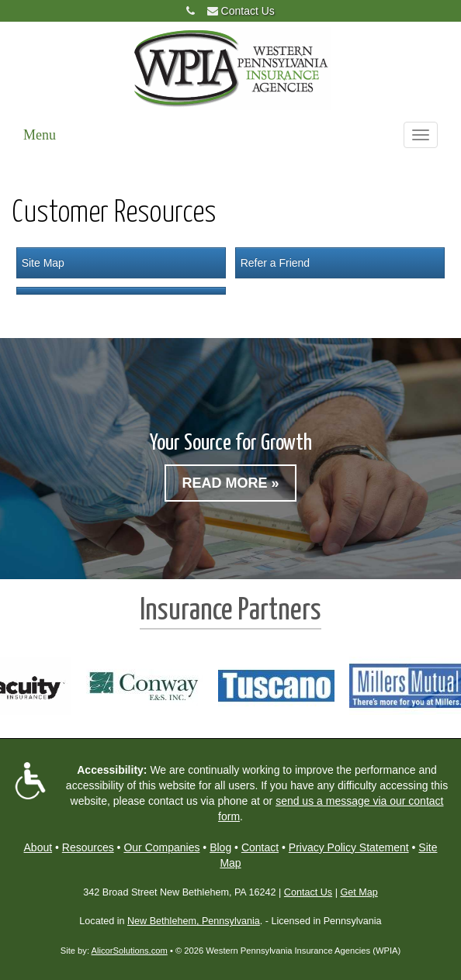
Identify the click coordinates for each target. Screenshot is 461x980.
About (38, 847)
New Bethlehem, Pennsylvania (194, 921)
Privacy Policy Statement (349, 847)
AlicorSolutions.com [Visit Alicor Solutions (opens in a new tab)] (130, 951)
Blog (220, 847)
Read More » (230, 483)
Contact (260, 847)
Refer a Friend (275, 263)
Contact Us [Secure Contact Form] (308, 892)
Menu (40, 135)
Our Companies (161, 847)
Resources (88, 847)
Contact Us (248, 11)
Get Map (359, 892)
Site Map (43, 263)
